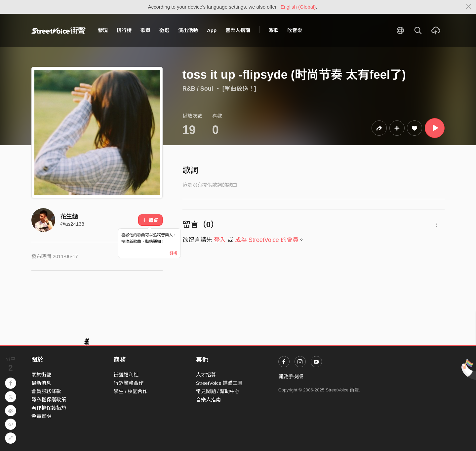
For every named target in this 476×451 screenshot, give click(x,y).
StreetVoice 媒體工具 (219, 383)
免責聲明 (41, 416)
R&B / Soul (198, 89)
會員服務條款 (46, 391)
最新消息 (41, 383)
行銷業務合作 (129, 383)
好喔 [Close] (174, 253)
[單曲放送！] (239, 89)
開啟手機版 (291, 376)
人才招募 (206, 375)
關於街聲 (41, 375)
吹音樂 (295, 30)
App (212, 30)
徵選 (164, 30)
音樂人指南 (238, 30)
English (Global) (298, 7)
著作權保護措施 (49, 408)
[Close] (469, 7)
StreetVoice (59, 30)
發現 (103, 30)
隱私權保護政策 (49, 400)
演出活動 (188, 30)
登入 (220, 240)
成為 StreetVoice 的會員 (267, 240)
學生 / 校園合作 (131, 391)
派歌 (273, 30)
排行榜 (124, 30)
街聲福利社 (126, 375)
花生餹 (69, 216)
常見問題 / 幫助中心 (218, 391)
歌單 (145, 30)
